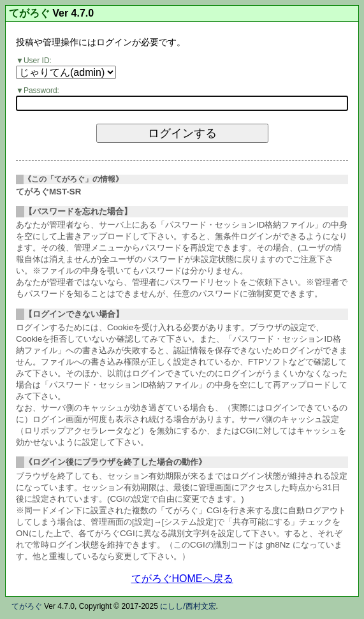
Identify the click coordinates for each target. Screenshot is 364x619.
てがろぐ (29, 13)
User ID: (38, 61)
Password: (41, 91)
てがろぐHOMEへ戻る (182, 579)
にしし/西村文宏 (188, 606)
